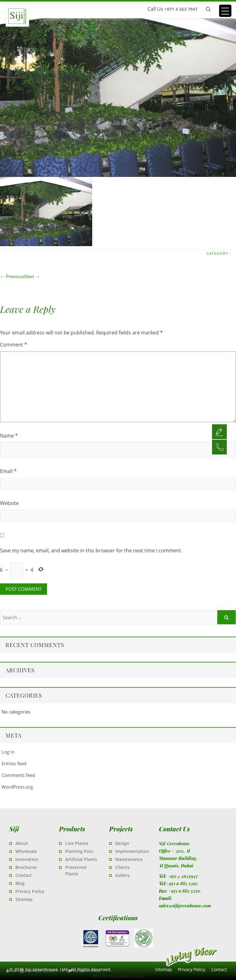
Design (122, 843)
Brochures (26, 867)
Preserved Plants (76, 870)
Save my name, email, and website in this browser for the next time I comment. (91, 550)
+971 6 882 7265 (182, 884)
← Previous (12, 276)
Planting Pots (79, 851)
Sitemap (24, 899)
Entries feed (14, 763)
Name (9, 436)
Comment (14, 345)
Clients (122, 867)
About (22, 843)
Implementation (132, 851)
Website (9, 503)
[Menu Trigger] (225, 11)
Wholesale (26, 851)
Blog (20, 883)
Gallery (123, 875)
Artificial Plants (81, 859)
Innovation (27, 859)
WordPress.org (17, 787)
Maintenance (129, 859)
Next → (32, 276)
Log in (8, 752)
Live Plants (77, 843)
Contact (24, 875)
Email (8, 471)
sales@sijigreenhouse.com (185, 906)
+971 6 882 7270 (185, 891)
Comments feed (18, 775)
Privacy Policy (30, 891)
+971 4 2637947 (183, 876)
